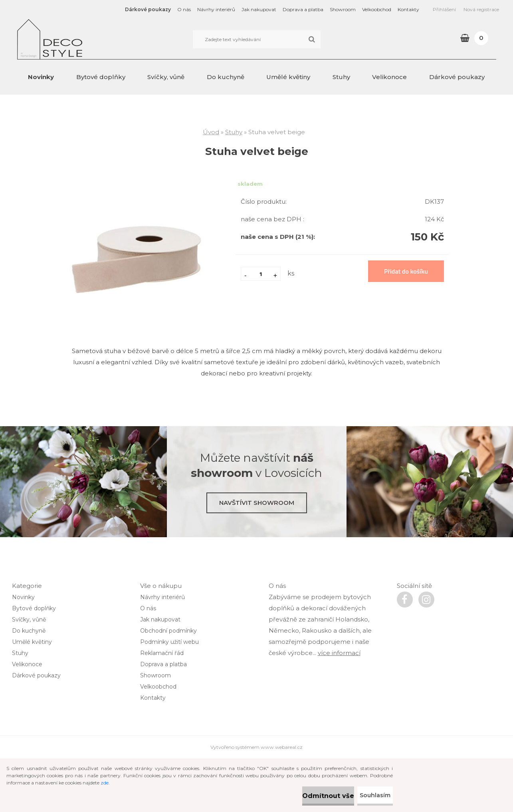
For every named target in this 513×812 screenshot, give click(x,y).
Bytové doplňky (101, 77)
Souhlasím (367, 795)
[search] (312, 40)
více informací (339, 706)
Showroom (343, 9)
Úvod (211, 132)
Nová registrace (481, 9)
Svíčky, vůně (166, 77)
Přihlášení (444, 9)
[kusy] (261, 274)
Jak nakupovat (259, 9)
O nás (184, 9)
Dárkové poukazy (148, 9)
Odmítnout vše (303, 796)
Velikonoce (389, 77)
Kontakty (408, 9)
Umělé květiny (288, 77)
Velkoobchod (377, 9)
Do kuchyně (226, 77)
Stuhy (341, 77)
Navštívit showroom (257, 503)
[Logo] (72, 39)
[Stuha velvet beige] (136, 186)
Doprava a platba (303, 9)
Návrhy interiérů (216, 9)
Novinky (41, 77)
